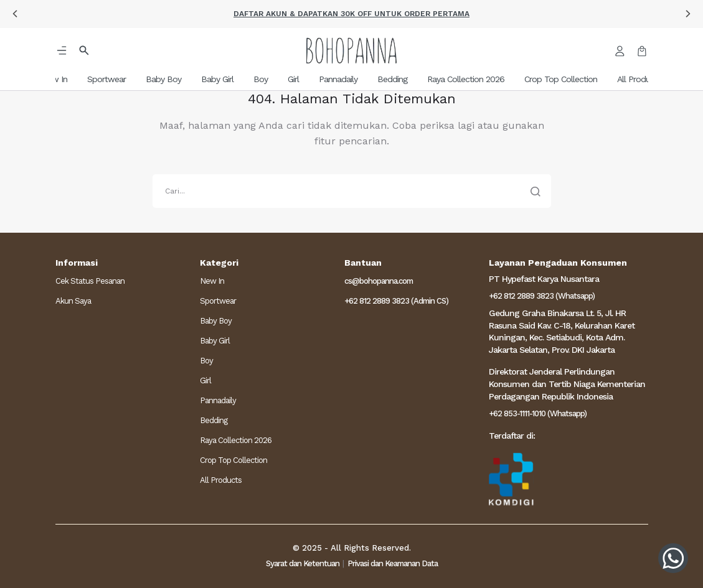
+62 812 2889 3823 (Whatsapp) (542, 296)
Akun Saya (73, 301)
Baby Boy (216, 321)
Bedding (214, 420)
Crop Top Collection (234, 460)
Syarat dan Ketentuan (303, 563)
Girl (205, 380)
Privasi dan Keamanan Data (393, 563)
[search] (352, 191)
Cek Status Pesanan (90, 281)
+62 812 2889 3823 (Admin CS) (396, 301)
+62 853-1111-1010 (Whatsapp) (538, 413)
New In (212, 281)
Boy (206, 361)
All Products (221, 480)
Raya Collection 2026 (236, 440)
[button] (15, 14)
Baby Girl (215, 341)
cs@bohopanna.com (379, 281)
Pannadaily (218, 400)
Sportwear (218, 301)
